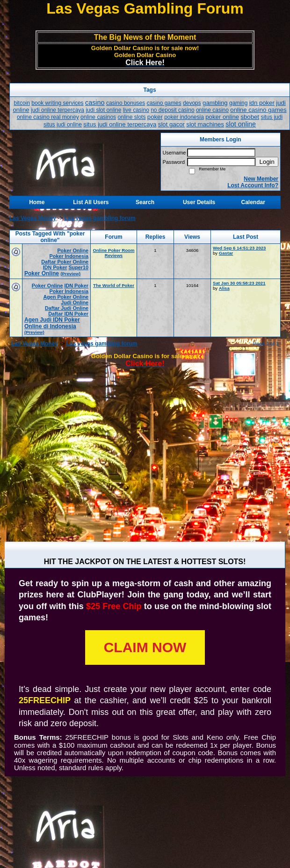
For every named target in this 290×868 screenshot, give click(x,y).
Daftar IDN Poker (68, 314)
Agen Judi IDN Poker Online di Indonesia (52, 323)
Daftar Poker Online (65, 262)
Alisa (224, 288)
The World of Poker (114, 285)
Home (37, 202)
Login (267, 162)
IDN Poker (55, 267)
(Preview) (70, 274)
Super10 (78, 267)
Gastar (226, 253)
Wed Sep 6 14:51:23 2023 (239, 248)
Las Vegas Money (33, 218)
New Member (261, 179)
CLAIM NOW (145, 647)
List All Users (91, 202)
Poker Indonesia (69, 256)
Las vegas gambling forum (100, 218)
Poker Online (73, 250)
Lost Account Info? (253, 185)
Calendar (253, 202)
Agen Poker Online (66, 297)
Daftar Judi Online (67, 308)
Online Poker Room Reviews (113, 253)
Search (145, 202)
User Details (199, 202)
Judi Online (75, 302)
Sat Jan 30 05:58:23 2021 (239, 283)
